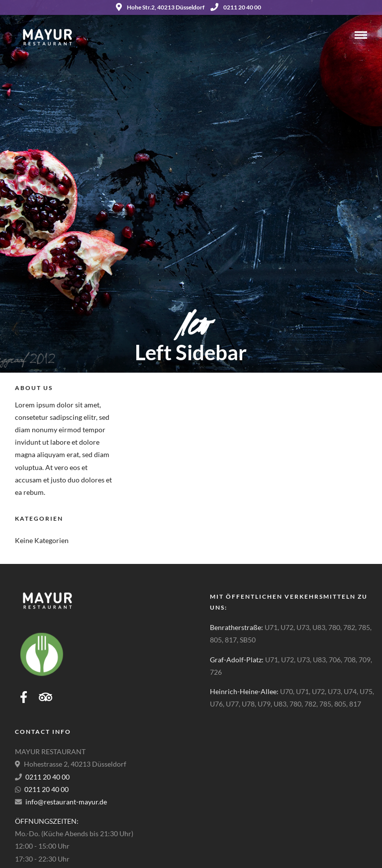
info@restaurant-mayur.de (66, 802)
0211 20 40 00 (236, 7)
